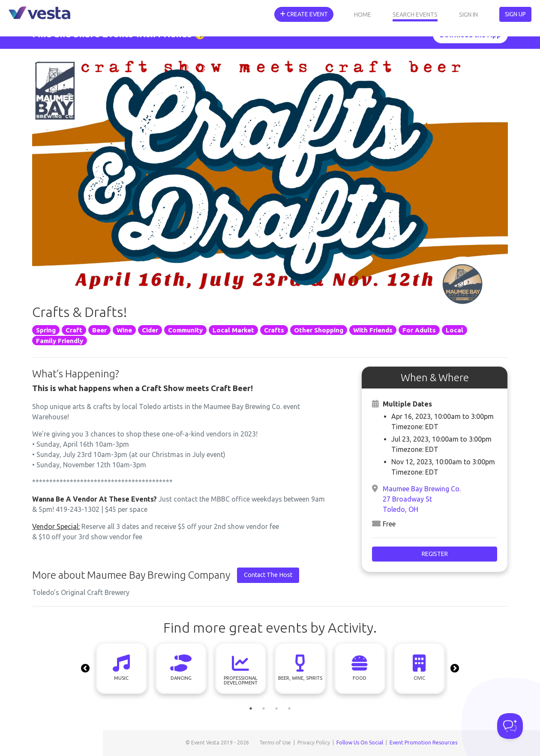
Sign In (468, 15)
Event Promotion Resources (423, 743)
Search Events (415, 15)
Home (363, 15)
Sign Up (515, 14)
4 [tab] (289, 708)
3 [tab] (276, 708)
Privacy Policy (314, 743)
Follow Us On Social (360, 743)
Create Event (304, 14)
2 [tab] (264, 708)
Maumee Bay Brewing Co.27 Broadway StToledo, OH (422, 499)
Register (435, 554)
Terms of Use (275, 743)
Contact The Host (268, 575)
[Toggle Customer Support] (510, 726)
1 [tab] (251, 708)
